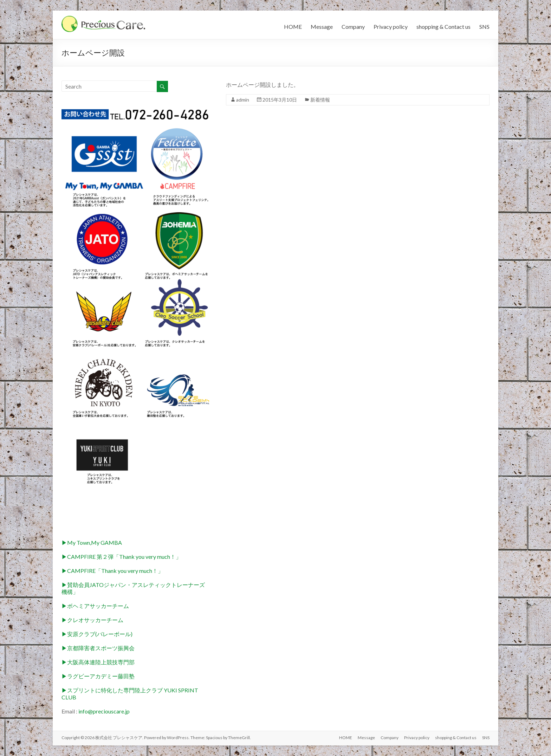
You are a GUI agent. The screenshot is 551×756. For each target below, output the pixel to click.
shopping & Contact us (443, 27)
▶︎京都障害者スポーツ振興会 (98, 648)
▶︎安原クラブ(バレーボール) (97, 634)
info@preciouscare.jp (104, 711)
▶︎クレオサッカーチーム (92, 620)
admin (243, 100)
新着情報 (320, 100)
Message (322, 27)
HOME (293, 27)
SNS (484, 27)
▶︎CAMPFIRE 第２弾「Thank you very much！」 (121, 557)
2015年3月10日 (280, 100)
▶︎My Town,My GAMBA (92, 542)
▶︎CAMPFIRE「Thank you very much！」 (112, 571)
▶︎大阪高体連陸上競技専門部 (98, 662)
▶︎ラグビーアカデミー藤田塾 (98, 676)
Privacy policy (391, 27)
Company (353, 27)
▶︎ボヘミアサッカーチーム (95, 606)
